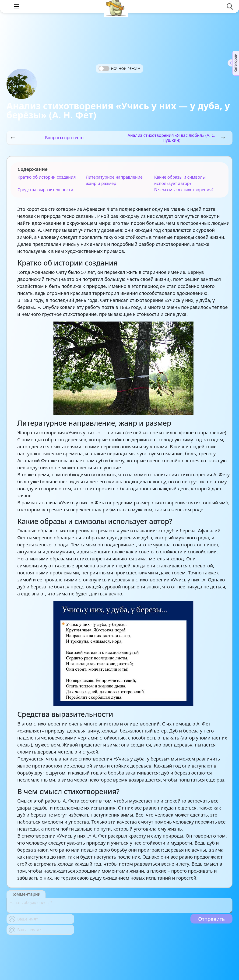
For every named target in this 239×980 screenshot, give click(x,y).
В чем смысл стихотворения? (184, 190)
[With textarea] (119, 905)
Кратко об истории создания (47, 177)
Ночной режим (126, 68)
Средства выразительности (45, 190)
